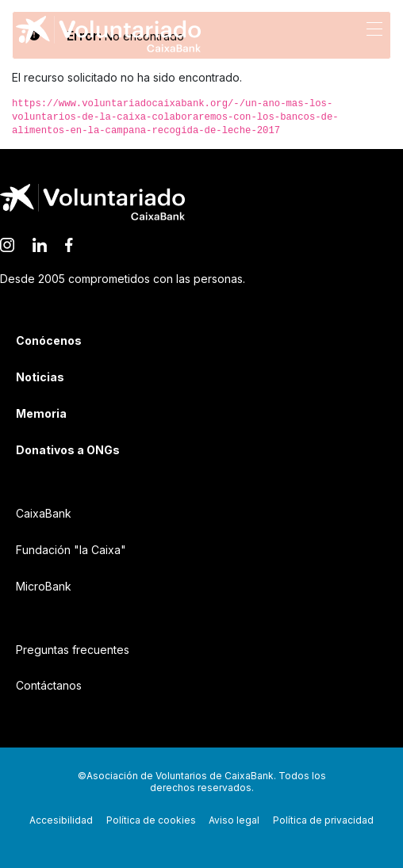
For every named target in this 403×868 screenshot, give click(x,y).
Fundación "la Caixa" (71, 550)
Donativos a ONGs (68, 450)
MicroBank (44, 586)
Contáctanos (49, 685)
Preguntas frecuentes (73, 650)
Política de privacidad (323, 820)
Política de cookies (151, 820)
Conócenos (49, 340)
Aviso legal (234, 820)
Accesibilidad (61, 820)
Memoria (41, 413)
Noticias (40, 377)
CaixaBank (44, 513)
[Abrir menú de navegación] (374, 28)
